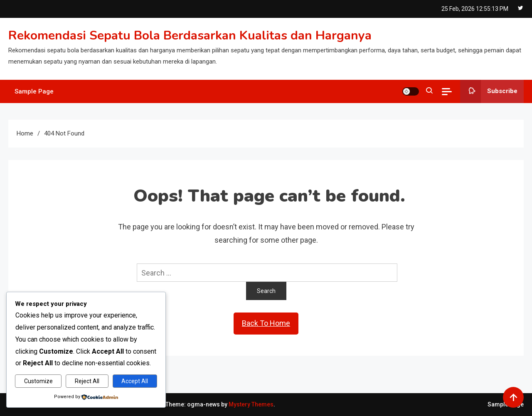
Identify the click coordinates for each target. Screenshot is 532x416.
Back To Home (266, 323)
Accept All (135, 381)
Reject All (87, 381)
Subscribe (489, 91)
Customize (38, 381)
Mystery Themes (251, 404)
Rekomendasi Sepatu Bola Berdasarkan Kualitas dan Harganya (190, 36)
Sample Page (34, 91)
